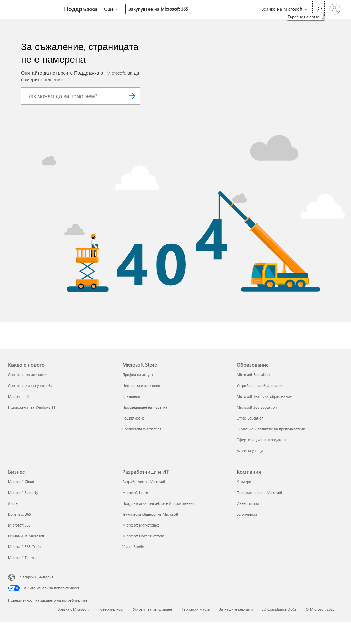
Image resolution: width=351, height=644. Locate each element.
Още (163, 9)
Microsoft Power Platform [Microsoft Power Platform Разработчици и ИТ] (143, 536)
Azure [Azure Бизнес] (13, 503)
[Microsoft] (31, 9)
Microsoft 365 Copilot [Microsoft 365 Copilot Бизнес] (26, 547)
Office (143, 9)
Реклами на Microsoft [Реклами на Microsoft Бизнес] (26, 536)
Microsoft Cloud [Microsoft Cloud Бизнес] (21, 482)
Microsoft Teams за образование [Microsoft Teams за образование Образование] (264, 396)
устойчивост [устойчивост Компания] (247, 514)
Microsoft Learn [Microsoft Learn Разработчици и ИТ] (135, 492)
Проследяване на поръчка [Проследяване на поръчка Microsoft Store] (145, 407)
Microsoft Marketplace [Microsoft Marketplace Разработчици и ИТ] (141, 525)
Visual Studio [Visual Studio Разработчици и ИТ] (133, 547)
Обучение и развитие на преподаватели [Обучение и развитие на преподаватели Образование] (271, 429)
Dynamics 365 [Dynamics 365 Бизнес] (20, 514)
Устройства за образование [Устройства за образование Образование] (260, 385)
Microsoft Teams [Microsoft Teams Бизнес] (22, 557)
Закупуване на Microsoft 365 (212, 9)
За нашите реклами (236, 609)
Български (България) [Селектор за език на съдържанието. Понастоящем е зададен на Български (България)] (36, 577)
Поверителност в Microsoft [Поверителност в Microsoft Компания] (260, 492)
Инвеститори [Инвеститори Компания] (248, 503)
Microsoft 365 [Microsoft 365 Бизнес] (19, 525)
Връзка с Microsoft (73, 609)
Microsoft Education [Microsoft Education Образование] (253, 375)
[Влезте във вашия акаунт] (335, 9)
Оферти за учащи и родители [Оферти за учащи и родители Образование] (262, 440)
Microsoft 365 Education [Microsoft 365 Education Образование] (257, 407)
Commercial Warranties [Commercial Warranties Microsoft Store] (142, 429)
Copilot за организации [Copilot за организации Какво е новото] (28, 375)
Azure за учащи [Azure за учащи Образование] (250, 450)
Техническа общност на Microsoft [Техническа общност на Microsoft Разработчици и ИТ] (150, 514)
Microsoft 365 (116, 9)
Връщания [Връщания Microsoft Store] (131, 396)
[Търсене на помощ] (319, 9)
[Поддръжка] (80, 9)
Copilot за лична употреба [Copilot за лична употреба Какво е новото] (30, 385)
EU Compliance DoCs (279, 609)
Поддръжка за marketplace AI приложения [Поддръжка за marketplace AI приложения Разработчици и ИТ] (158, 503)
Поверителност (111, 609)
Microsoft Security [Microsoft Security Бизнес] (23, 492)
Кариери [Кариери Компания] (244, 482)
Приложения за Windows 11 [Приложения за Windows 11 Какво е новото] (32, 407)
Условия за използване (153, 609)
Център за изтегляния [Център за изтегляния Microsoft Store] (141, 385)
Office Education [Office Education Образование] (250, 418)
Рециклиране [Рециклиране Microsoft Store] (134, 418)
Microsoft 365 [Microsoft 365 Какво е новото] (19, 396)
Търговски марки (196, 609)
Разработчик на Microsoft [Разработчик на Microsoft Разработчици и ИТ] (144, 482)
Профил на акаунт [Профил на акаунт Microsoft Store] (138, 375)
